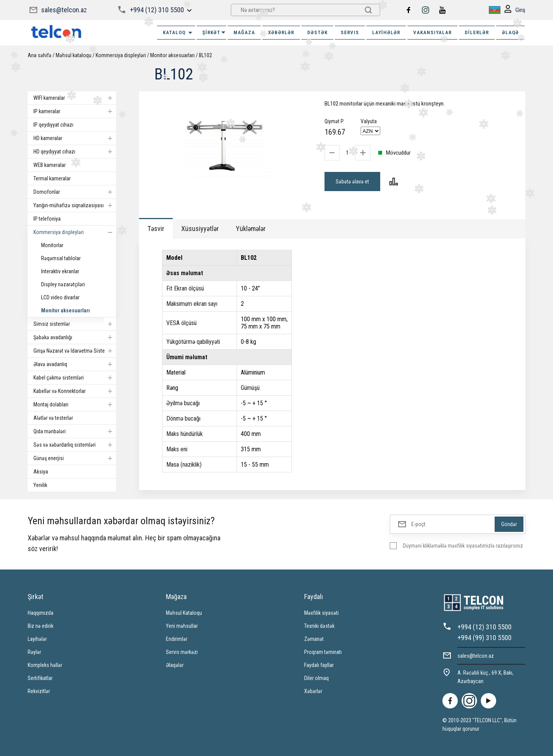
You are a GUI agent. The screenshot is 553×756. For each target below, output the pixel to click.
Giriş (515, 10)
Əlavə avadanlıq (75, 364)
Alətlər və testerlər (53, 418)
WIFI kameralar (75, 98)
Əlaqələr (175, 665)
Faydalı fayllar (319, 665)
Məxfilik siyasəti (321, 613)
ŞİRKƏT (214, 32)
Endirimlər (177, 639)
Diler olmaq (316, 678)
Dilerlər (477, 32)
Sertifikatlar (40, 678)
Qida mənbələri (75, 431)
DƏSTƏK (317, 32)
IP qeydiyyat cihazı (53, 125)
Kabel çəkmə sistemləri (75, 378)
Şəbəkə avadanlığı (75, 337)
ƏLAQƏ (510, 32)
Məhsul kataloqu (74, 55)
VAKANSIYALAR (432, 32)
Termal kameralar (52, 178)
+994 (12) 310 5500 (157, 10)
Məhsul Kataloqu (184, 613)
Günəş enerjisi (75, 458)
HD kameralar (75, 138)
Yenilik (40, 485)
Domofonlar (75, 192)
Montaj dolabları (75, 404)
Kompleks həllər (45, 665)
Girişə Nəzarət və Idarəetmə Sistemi (75, 351)
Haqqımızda (41, 613)
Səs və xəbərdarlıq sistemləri (75, 445)
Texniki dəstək (319, 626)
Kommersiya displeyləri (121, 55)
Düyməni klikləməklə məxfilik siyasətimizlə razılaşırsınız (463, 546)
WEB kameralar (50, 165)
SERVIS (350, 32)
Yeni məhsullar (182, 626)
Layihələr (386, 32)
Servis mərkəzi (182, 652)
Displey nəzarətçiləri (63, 284)
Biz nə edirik (41, 626)
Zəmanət (314, 639)
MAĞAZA (244, 32)
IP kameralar (75, 111)
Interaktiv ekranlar (60, 271)
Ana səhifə (40, 55)
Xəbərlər (313, 691)
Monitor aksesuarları (172, 55)
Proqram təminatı (323, 652)
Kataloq (178, 33)
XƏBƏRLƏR (281, 32)
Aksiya (41, 472)
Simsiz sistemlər (75, 324)
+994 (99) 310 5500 (484, 638)
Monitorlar (52, 245)
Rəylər (34, 652)
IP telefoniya (47, 219)
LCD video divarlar (60, 297)
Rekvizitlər (39, 691)
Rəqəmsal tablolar (61, 258)
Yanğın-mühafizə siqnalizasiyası (75, 205)
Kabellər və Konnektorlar (75, 391)
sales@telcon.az (64, 10)
